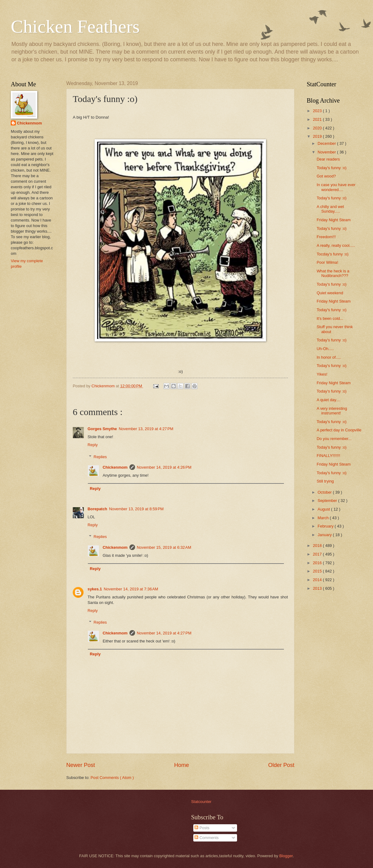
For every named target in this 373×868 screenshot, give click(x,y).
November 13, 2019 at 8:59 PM (136, 509)
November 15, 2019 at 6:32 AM (164, 547)
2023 (318, 111)
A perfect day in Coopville (339, 430)
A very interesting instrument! (332, 411)
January (325, 535)
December (327, 143)
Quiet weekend (330, 293)
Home (182, 765)
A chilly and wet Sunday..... (330, 209)
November (327, 152)
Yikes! (322, 374)
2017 (318, 554)
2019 (318, 136)
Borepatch (97, 509)
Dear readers (328, 159)
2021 (318, 119)
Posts (202, 828)
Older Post (281, 765)
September (328, 501)
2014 (318, 580)
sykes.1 (95, 589)
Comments (207, 838)
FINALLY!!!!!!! (328, 456)
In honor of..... (329, 357)
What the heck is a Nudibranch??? (333, 273)
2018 (318, 546)
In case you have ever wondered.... (336, 187)
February (326, 526)
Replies (100, 456)
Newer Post (81, 765)
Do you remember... (334, 439)
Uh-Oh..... (325, 349)
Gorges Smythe (102, 429)
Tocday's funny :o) (332, 254)
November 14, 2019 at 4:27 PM (164, 633)
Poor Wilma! (327, 262)
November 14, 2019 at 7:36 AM (131, 589)
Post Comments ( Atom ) (112, 778)
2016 (318, 563)
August (324, 509)
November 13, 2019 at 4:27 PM (146, 429)
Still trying (325, 481)
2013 (318, 588)
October (325, 492)
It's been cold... (330, 318)
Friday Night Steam (334, 220)
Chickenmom (115, 467)
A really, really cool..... (336, 245)
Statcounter (201, 802)
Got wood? (326, 176)
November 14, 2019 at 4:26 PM (164, 467)
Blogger (286, 856)
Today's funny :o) (332, 168)
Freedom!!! (326, 237)
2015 (318, 571)
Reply (93, 445)
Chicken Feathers (75, 26)
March (324, 518)
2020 (318, 128)
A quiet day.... (328, 400)
